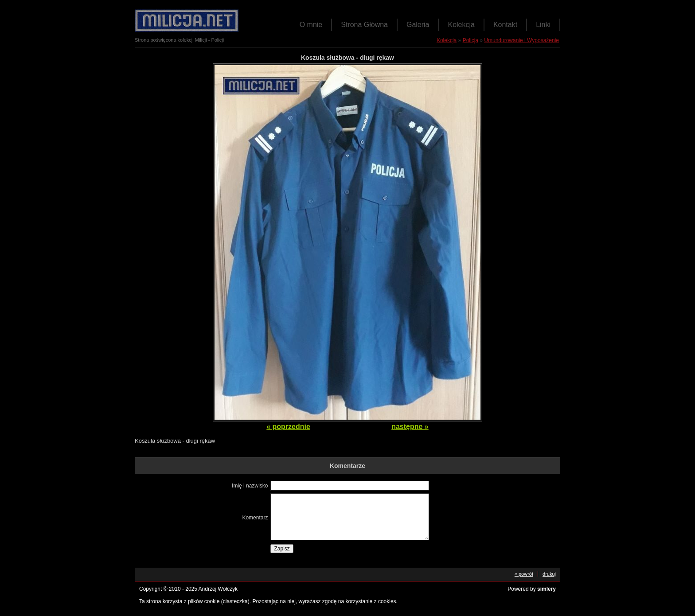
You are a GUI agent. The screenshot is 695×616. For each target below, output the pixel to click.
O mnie (311, 25)
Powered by (532, 589)
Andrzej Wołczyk (218, 589)
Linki (543, 25)
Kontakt (505, 25)
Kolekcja (461, 25)
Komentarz (255, 518)
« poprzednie (288, 427)
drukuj (549, 574)
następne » (410, 427)
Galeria (418, 25)
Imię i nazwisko (250, 486)
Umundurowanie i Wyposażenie (521, 40)
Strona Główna (364, 25)
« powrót (524, 574)
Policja (470, 40)
